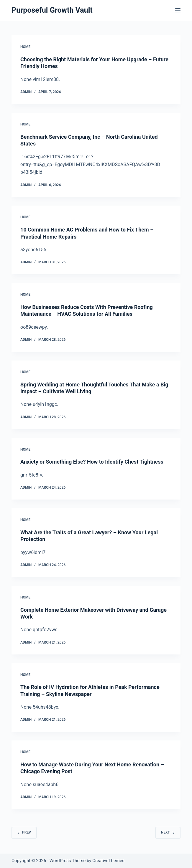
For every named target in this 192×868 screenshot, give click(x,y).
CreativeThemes (108, 861)
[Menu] (178, 10)
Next (168, 832)
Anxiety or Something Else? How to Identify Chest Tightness (92, 462)
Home (25, 47)
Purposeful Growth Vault (52, 10)
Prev (24, 832)
